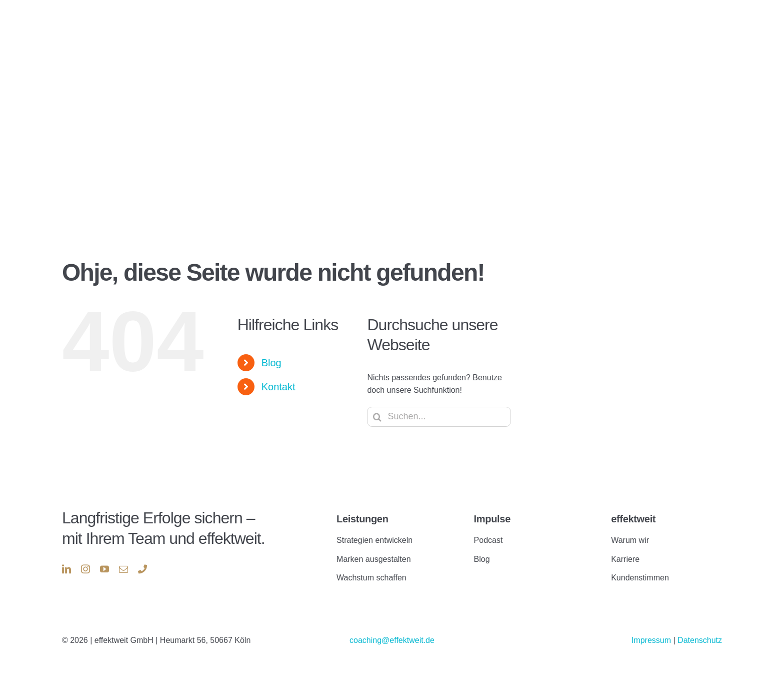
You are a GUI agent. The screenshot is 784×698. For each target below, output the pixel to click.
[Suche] (377, 417)
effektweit (633, 519)
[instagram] (85, 569)
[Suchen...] (439, 417)
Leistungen (362, 519)
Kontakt (278, 387)
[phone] (142, 569)
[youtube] (104, 569)
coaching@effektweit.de (392, 640)
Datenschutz (700, 640)
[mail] (123, 569)
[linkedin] (66, 569)
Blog (271, 363)
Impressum (652, 640)
